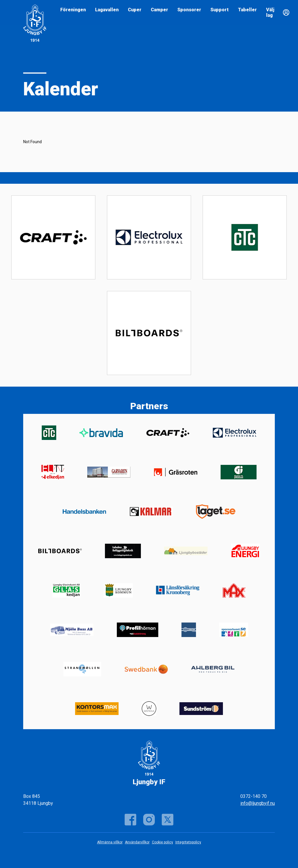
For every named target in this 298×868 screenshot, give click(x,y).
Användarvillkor (137, 842)
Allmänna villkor (110, 842)
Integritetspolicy (188, 842)
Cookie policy (162, 842)
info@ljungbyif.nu (258, 803)
